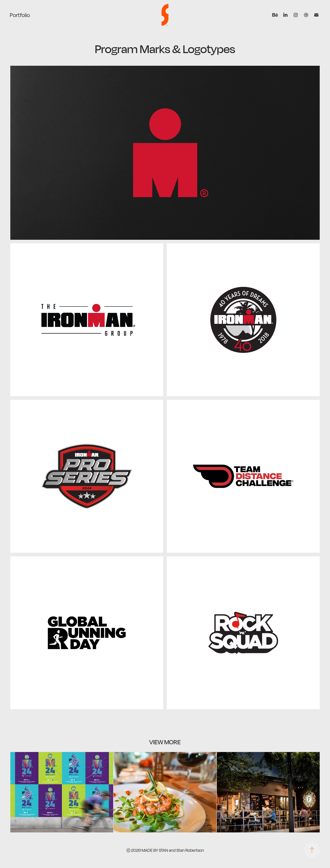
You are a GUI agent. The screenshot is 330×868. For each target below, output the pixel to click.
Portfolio (20, 15)
